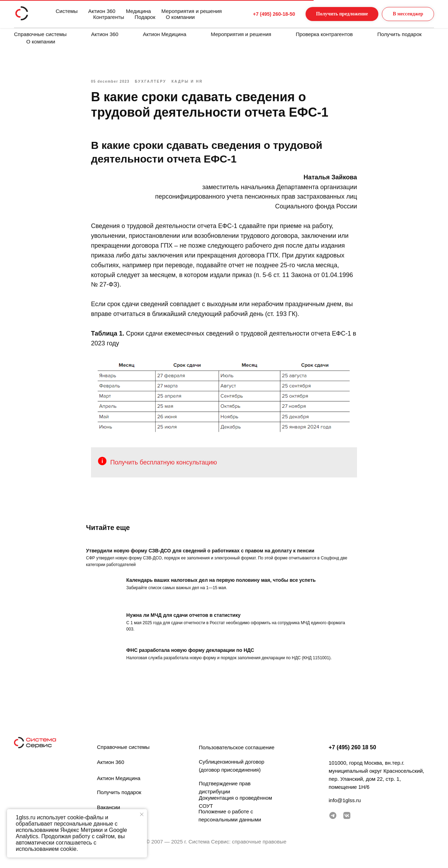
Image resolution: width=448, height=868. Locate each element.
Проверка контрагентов (324, 34)
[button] (335, 14)
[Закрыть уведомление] (142, 814)
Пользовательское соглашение (237, 754)
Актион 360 (105, 34)
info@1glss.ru (345, 807)
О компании (41, 42)
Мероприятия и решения (241, 34)
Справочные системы (40, 34)
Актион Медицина (164, 34)
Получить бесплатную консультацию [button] (164, 466)
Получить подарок (400, 34)
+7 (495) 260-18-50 (261, 14)
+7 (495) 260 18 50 (352, 754)
